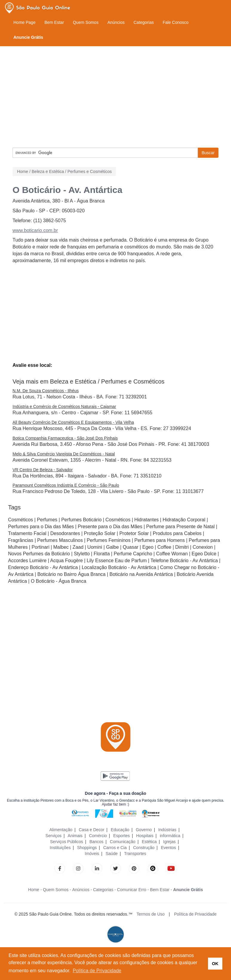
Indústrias (167, 830)
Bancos (97, 842)
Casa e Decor (92, 830)
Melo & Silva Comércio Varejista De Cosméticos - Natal (64, 454)
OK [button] (215, 964)
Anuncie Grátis (28, 37)
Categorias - (104, 890)
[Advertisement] (115, 97)
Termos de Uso (150, 914)
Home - (35, 890)
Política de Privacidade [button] (97, 971)
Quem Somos (86, 22)
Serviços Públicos (67, 842)
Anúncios (116, 22)
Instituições (60, 848)
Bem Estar (54, 22)
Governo (144, 830)
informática (170, 836)
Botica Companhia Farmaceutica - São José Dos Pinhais (65, 438)
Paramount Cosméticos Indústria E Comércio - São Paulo (66, 485)
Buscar (208, 153)
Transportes (135, 854)
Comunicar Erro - (133, 890)
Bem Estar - (161, 890)
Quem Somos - (57, 890)
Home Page (24, 22)
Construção (144, 848)
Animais (75, 836)
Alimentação (61, 830)
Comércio (98, 836)
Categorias (144, 22)
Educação (120, 830)
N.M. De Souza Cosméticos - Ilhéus (46, 391)
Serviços (53, 836)
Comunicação (123, 842)
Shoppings (87, 848)
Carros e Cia (115, 848)
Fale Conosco (175, 22)
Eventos (168, 848)
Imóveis (92, 854)
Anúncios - (82, 890)
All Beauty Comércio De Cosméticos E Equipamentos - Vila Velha (73, 422)
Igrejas (170, 842)
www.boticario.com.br (35, 230)
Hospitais (145, 836)
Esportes (122, 836)
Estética (149, 842)
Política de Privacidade (195, 914)
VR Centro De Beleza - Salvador (43, 470)
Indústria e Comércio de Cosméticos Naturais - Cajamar (64, 406)
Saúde (112, 854)
